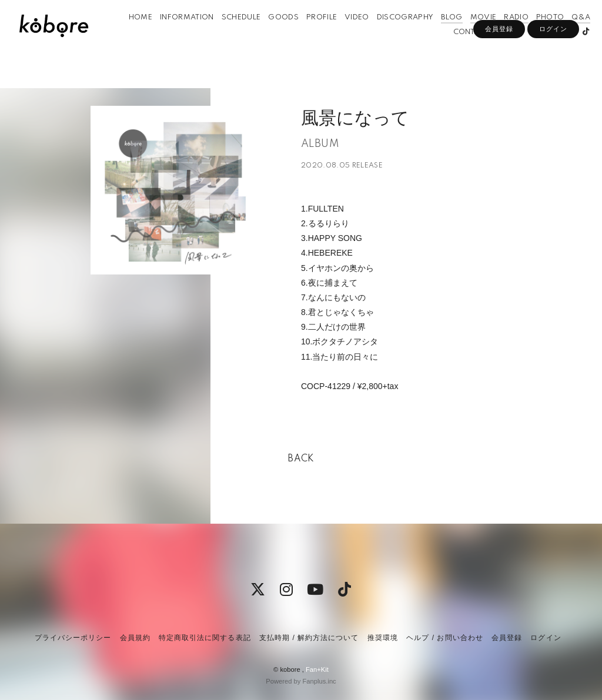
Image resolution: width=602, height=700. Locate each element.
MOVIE (471, 34)
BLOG (440, 34)
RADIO (504, 34)
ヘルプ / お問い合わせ (444, 638)
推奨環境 (383, 638)
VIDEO (345, 34)
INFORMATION (175, 34)
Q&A (569, 34)
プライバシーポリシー (73, 638)
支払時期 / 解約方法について (309, 638)
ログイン (553, 69)
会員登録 (499, 69)
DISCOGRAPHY (394, 34)
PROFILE (310, 34)
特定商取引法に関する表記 (205, 638)
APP (493, 49)
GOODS (272, 34)
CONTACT (459, 49)
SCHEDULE (230, 34)
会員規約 (135, 638)
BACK (301, 459)
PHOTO (539, 34)
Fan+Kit (317, 669)
